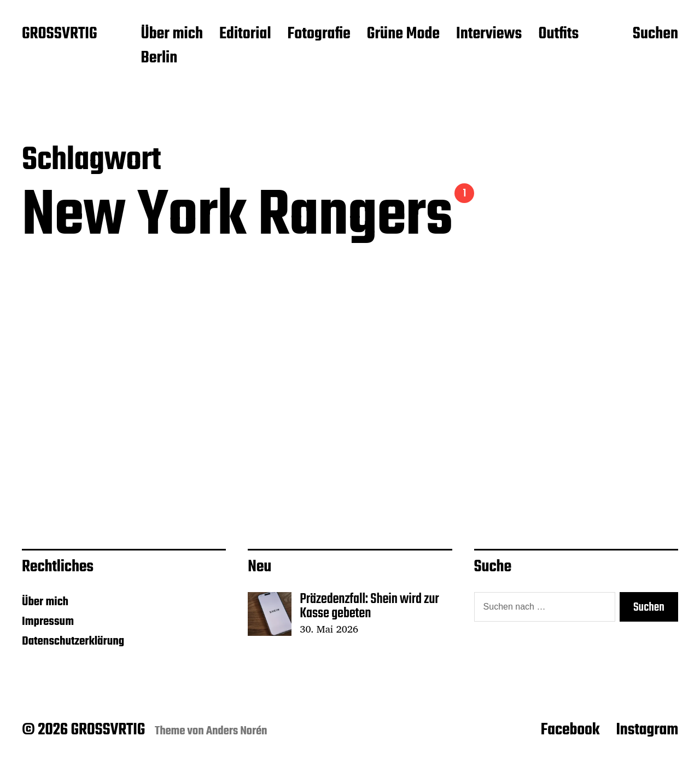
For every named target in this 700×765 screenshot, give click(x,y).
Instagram (647, 730)
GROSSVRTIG (59, 34)
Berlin (159, 59)
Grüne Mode (403, 34)
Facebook (570, 730)
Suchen (655, 34)
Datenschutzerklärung (73, 641)
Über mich (172, 34)
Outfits (558, 34)
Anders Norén (237, 731)
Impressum (48, 622)
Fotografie (319, 34)
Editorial (245, 34)
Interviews (489, 34)
